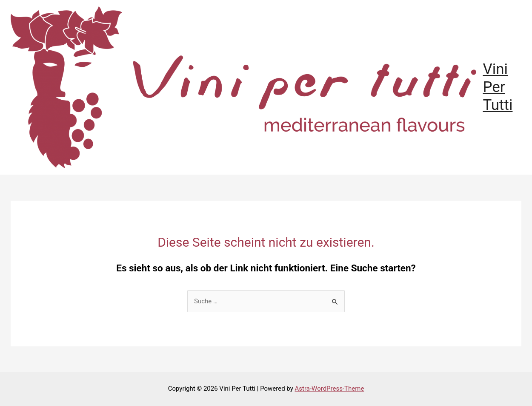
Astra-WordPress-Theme (330, 389)
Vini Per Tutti (498, 87)
